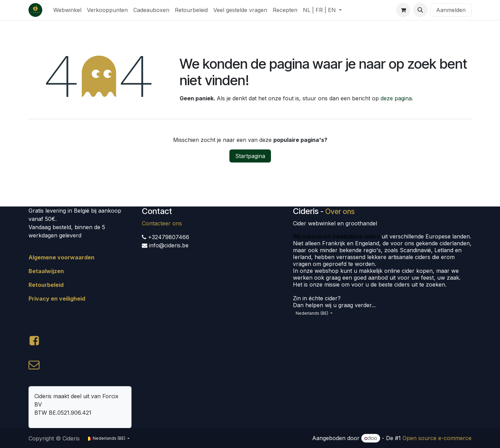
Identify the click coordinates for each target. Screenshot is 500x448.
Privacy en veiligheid (57, 299)
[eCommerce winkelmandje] (403, 10)
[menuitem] (67, 10)
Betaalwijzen (46, 271)
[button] (420, 10)
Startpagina (250, 156)
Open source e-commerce (437, 438)
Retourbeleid (46, 285)
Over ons (340, 211)
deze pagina (396, 98)
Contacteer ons (162, 223)
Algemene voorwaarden (61, 257)
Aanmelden (451, 10)
